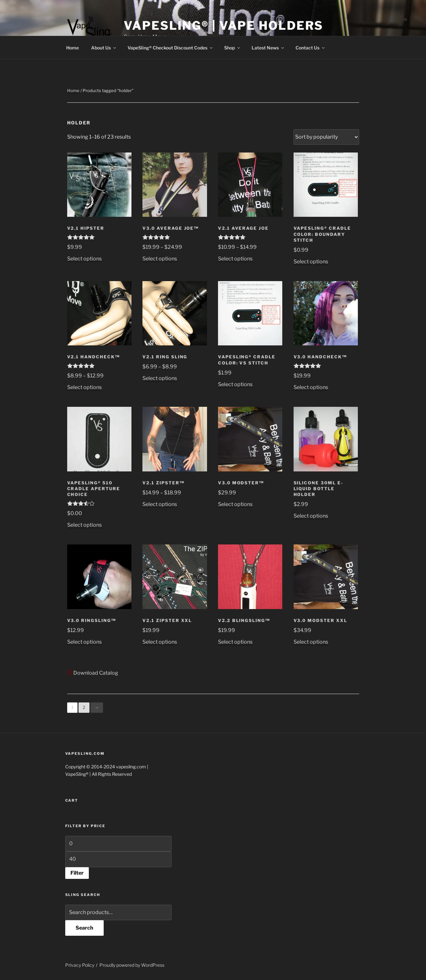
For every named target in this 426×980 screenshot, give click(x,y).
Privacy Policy (80, 965)
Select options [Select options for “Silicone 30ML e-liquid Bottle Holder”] (311, 516)
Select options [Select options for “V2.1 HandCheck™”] (84, 387)
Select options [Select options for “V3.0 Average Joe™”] (160, 259)
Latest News (268, 48)
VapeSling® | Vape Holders (223, 26)
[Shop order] (326, 137)
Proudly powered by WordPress (132, 965)
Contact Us (311, 48)
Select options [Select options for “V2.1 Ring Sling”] (160, 378)
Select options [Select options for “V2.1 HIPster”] (84, 259)
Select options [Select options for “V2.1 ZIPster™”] (160, 504)
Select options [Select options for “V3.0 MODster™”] (235, 504)
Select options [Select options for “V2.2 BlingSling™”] (235, 642)
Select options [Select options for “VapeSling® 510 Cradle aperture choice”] (84, 525)
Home (73, 48)
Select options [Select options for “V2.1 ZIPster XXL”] (160, 642)
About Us (104, 48)
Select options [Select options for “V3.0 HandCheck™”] (311, 387)
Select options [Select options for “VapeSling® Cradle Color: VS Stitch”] (235, 384)
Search (84, 928)
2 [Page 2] (84, 707)
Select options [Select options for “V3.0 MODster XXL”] (311, 642)
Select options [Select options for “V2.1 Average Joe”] (235, 259)
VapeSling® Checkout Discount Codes (171, 48)
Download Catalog (93, 673)
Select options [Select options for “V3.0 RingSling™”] (84, 642)
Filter (77, 873)
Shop (233, 48)
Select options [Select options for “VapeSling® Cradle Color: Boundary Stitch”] (311, 262)
